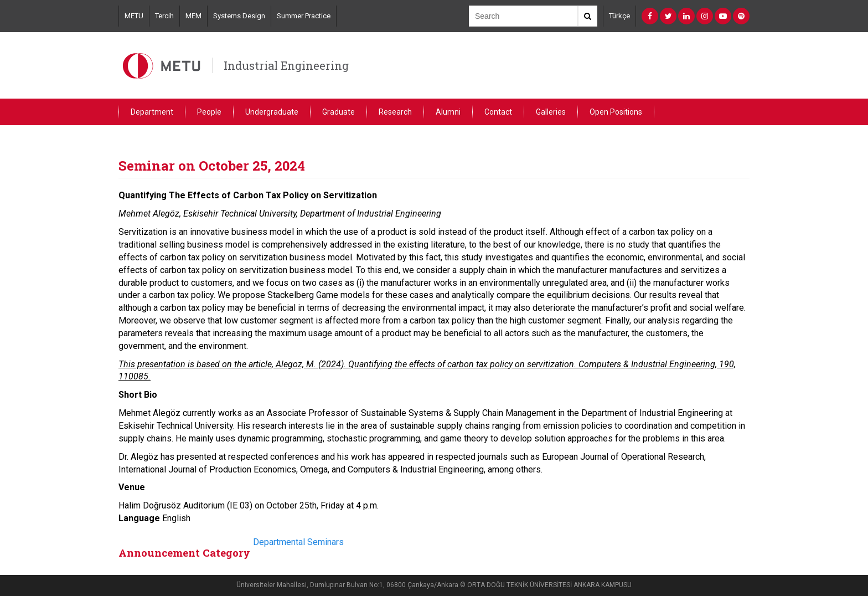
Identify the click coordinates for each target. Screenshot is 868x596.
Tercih (164, 16)
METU (134, 16)
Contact (498, 112)
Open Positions (616, 112)
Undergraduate (272, 112)
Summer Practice (304, 16)
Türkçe (619, 16)
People (209, 112)
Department (152, 112)
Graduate (339, 112)
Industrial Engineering (286, 65)
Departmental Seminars (298, 542)
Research (395, 112)
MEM (193, 16)
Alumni (448, 112)
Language (139, 518)
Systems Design (239, 16)
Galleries (551, 112)
